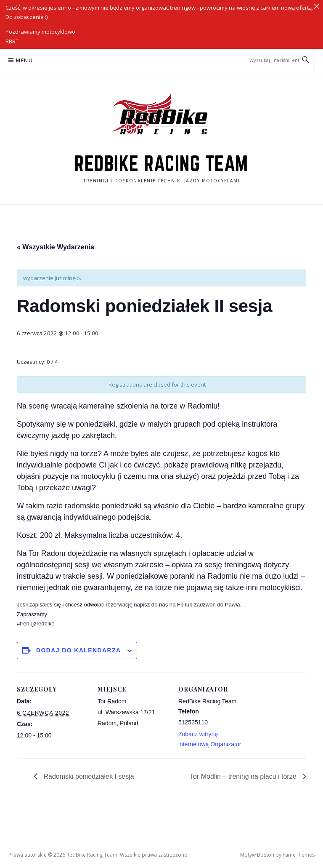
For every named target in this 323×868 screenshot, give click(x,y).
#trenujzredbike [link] (36, 624)
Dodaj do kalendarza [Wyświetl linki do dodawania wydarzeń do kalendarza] (79, 650)
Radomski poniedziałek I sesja (88, 776)
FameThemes (299, 855)
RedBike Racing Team (161, 163)
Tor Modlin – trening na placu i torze (244, 776)
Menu (24, 60)
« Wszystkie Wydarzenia (56, 247)
